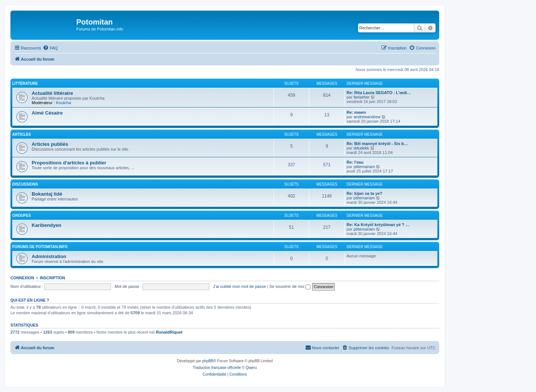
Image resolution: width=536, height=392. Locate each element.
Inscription (52, 278)
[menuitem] (50, 48)
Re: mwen (356, 112)
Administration (49, 256)
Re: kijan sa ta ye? (364, 193)
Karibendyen (47, 225)
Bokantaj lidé (47, 194)
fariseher (362, 97)
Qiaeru (251, 368)
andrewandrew (367, 117)
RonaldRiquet (169, 332)
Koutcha (63, 103)
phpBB (208, 361)
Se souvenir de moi (290, 286)
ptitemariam (364, 167)
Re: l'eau (355, 162)
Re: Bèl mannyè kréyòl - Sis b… (377, 144)
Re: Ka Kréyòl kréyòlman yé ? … (378, 225)
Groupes (22, 216)
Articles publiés (50, 144)
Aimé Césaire (47, 113)
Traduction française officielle (217, 368)
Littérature (25, 83)
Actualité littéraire (52, 93)
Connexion (22, 278)
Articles (22, 134)
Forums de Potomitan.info (40, 247)
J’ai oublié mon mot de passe (239, 286)
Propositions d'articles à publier (69, 163)
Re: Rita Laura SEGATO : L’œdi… (379, 93)
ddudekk (361, 148)
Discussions (25, 184)
